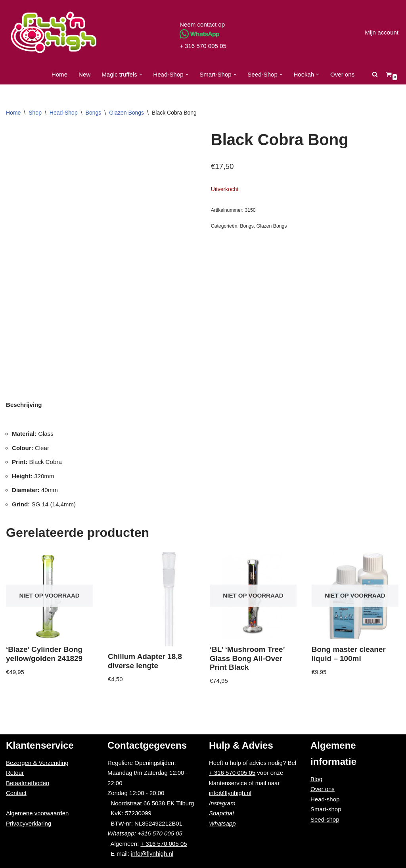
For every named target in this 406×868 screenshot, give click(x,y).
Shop (35, 113)
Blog (316, 779)
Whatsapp (222, 823)
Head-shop (325, 799)
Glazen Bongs (126, 113)
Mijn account (382, 32)
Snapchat (221, 813)
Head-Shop (64, 113)
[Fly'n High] (54, 32)
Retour (15, 773)
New (85, 74)
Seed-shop (325, 819)
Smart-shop (326, 809)
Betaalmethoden (28, 783)
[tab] (24, 405)
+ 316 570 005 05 (203, 46)
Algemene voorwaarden (37, 813)
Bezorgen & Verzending (37, 763)
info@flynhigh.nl (152, 854)
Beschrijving (24, 405)
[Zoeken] (374, 74)
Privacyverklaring (29, 823)
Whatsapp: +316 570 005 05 (145, 833)
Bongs (94, 113)
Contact (16, 793)
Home (60, 74)
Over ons (342, 74)
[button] (141, 75)
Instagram (222, 803)
